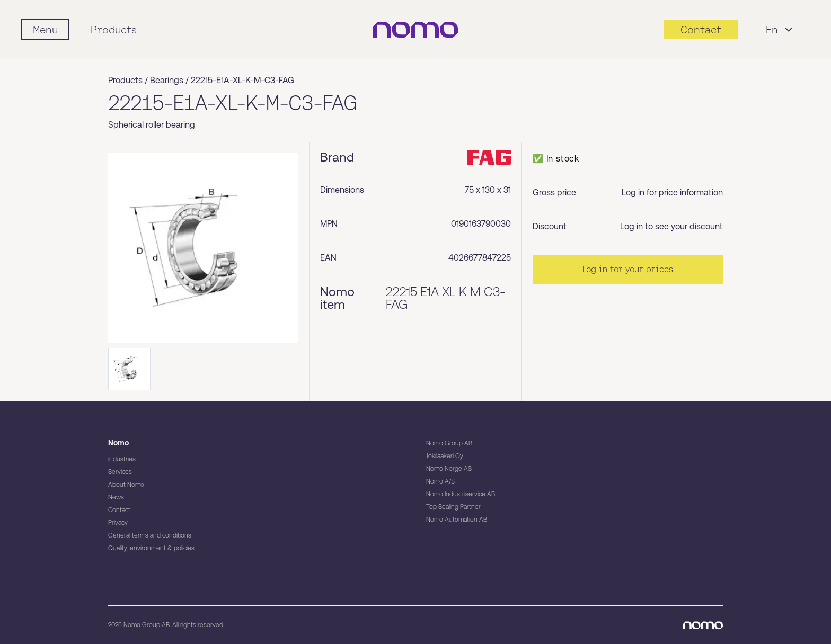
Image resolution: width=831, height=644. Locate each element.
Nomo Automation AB (457, 520)
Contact (119, 510)
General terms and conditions (150, 535)
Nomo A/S (440, 481)
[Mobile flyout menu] (45, 30)
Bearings (167, 80)
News (116, 497)
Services (120, 472)
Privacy (118, 523)
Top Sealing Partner (453, 507)
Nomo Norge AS (449, 469)
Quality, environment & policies (151, 548)
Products (114, 30)
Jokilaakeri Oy (445, 456)
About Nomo (126, 485)
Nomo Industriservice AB (461, 494)
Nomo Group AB (449, 443)
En (780, 30)
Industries (122, 459)
